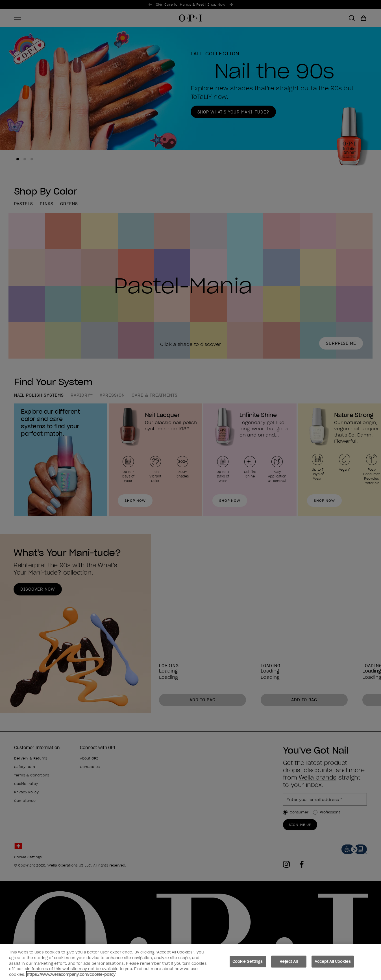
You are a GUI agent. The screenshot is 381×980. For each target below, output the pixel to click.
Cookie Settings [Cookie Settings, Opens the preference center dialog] (248, 964)
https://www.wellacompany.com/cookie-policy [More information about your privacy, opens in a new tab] (71, 977)
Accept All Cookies (333, 964)
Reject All (289, 964)
